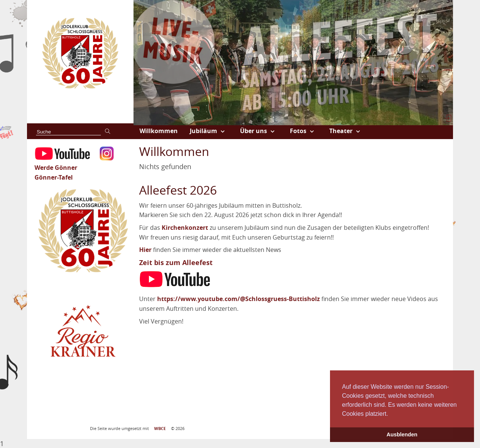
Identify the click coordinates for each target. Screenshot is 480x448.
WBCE (160, 429)
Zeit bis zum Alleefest (176, 263)
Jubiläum (203, 131)
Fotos (298, 131)
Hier (145, 250)
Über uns (253, 131)
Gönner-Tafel (54, 177)
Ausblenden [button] (402, 435)
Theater (341, 131)
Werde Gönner (56, 168)
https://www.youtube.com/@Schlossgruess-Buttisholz (238, 299)
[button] (391, 414)
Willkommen (159, 131)
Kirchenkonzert (185, 228)
